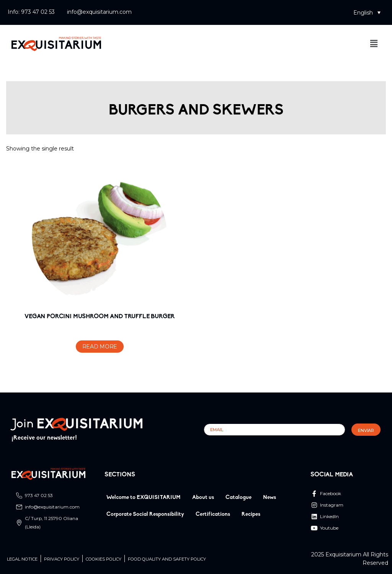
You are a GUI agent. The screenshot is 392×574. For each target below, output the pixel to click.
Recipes (251, 514)
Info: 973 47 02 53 (31, 12)
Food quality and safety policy (167, 559)
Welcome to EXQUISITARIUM (144, 498)
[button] (367, 12)
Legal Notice (22, 559)
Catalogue (238, 498)
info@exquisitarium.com (99, 12)
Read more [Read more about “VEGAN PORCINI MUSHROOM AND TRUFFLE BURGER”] (100, 347)
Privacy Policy (62, 559)
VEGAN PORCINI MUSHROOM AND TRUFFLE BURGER (100, 317)
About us (203, 498)
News (269, 498)
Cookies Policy (104, 559)
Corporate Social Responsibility (145, 514)
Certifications (213, 514)
